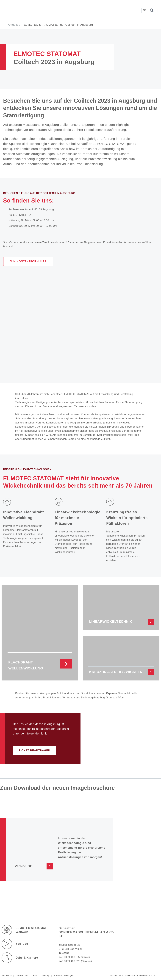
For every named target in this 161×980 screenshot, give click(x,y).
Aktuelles (14, 25)
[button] (157, 10)
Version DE (24, 866)
